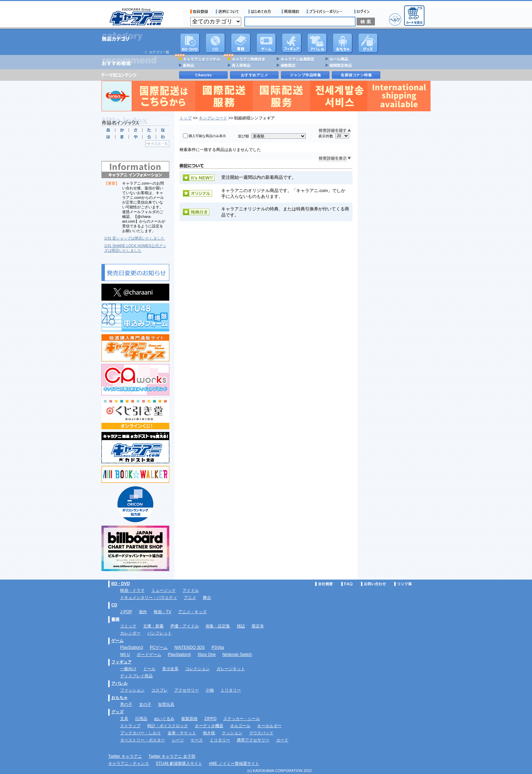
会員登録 (199, 12)
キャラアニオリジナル (202, 59)
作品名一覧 (159, 144)
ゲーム (117, 641)
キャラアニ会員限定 (297, 59)
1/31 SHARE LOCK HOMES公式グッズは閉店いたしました (135, 248)
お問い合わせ (374, 584)
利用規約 (290, 12)
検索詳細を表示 (335, 159)
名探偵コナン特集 (356, 75)
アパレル (317, 43)
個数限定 (288, 65)
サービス (261, 12)
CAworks (204, 75)
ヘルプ (395, 20)
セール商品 (339, 59)
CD (215, 43)
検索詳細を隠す (335, 131)
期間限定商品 (341, 65)
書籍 (241, 43)
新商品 (188, 65)
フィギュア (292, 43)
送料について (228, 12)
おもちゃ (343, 43)
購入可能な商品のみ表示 (207, 136)
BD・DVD (121, 584)
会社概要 (324, 584)
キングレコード (213, 118)
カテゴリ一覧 (159, 52)
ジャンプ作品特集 (305, 75)
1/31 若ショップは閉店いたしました (134, 238)
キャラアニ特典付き (249, 59)
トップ (186, 118)
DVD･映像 (190, 43)
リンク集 (403, 584)
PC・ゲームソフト (266, 43)
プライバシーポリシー (327, 12)
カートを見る (414, 16)
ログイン (363, 12)
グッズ (368, 43)
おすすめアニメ (255, 75)
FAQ (347, 584)
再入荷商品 (241, 65)
